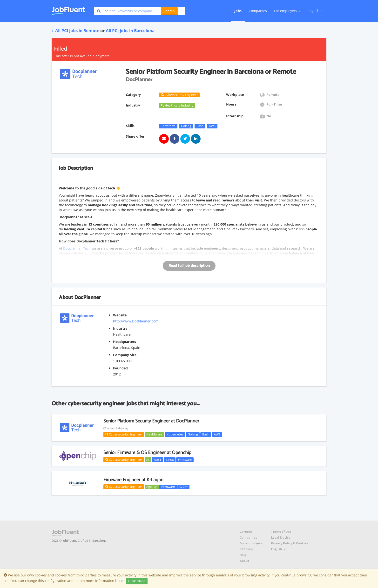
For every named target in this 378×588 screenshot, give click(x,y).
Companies (258, 11)
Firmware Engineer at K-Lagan (133, 480)
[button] (169, 11)
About (244, 561)
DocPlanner (88, 298)
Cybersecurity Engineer (124, 434)
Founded (120, 368)
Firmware (185, 460)
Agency (152, 487)
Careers (246, 532)
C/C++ (184, 487)
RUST (158, 460)
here (119, 581)
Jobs (238, 11)
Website (120, 315)
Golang (186, 126)
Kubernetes (175, 434)
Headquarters (125, 342)
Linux (170, 460)
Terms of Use (281, 532)
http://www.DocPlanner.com (136, 321)
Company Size (125, 355)
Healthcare (154, 434)
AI (148, 460)
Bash (200, 126)
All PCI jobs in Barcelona (130, 30)
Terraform (168, 126)
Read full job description (189, 266)
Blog (243, 555)
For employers (251, 543)
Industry (120, 328)
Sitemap (246, 549)
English (315, 11)
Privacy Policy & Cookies (290, 543)
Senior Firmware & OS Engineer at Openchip (147, 453)
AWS (212, 126)
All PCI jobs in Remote (75, 30)
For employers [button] (287, 11)
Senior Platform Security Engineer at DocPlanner (151, 421)
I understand (137, 581)
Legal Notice (281, 538)
